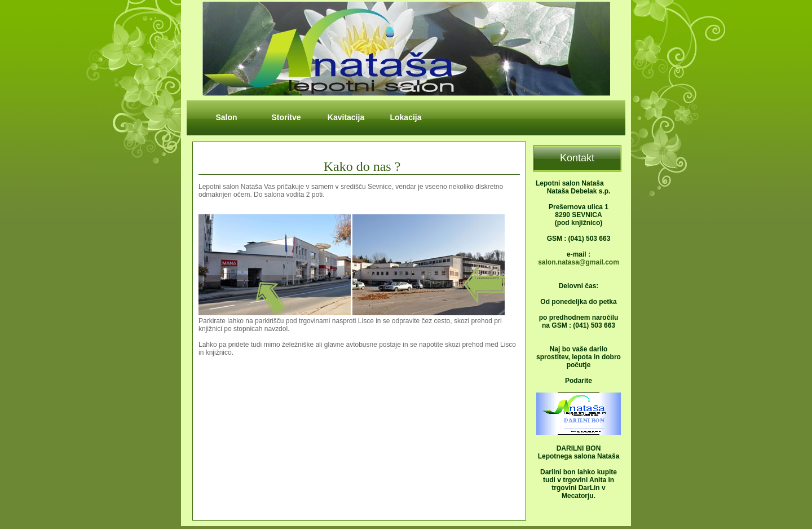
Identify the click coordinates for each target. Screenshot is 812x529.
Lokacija (405, 117)
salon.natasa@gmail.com (579, 262)
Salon (226, 117)
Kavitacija (346, 117)
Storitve (286, 117)
